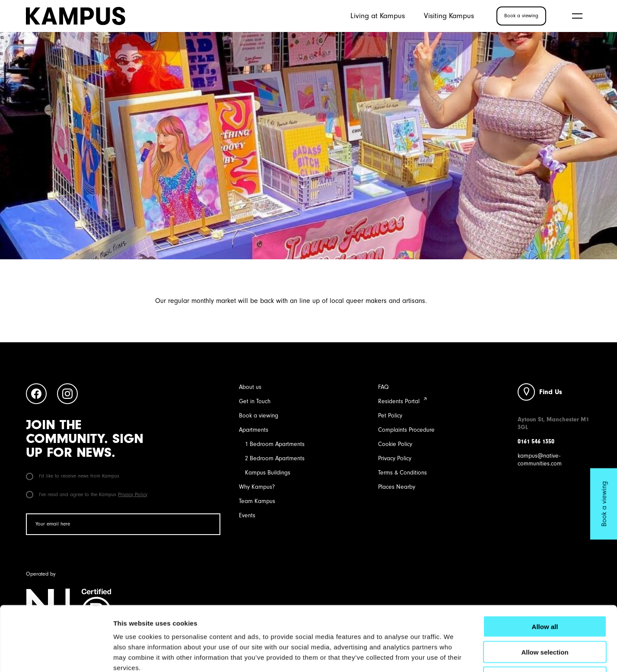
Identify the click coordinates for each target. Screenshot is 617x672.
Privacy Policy (133, 494)
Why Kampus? (257, 487)
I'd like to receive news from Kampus (73, 476)
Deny (545, 617)
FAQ (383, 387)
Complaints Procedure (406, 430)
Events (247, 515)
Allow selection (545, 591)
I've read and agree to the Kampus (87, 494)
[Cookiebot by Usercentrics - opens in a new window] (56, 655)
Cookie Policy (395, 444)
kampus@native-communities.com (540, 460)
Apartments (254, 430)
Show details (453, 655)
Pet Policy (390, 416)
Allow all (545, 566)
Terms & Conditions (402, 473)
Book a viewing (259, 416)
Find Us (551, 392)
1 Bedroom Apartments (275, 444)
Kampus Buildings (268, 473)
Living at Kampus (378, 16)
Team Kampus (257, 501)
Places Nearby (397, 487)
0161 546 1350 (536, 441)
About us (250, 387)
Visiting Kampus (449, 16)
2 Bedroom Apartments (275, 458)
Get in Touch (255, 401)
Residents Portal (399, 401)
